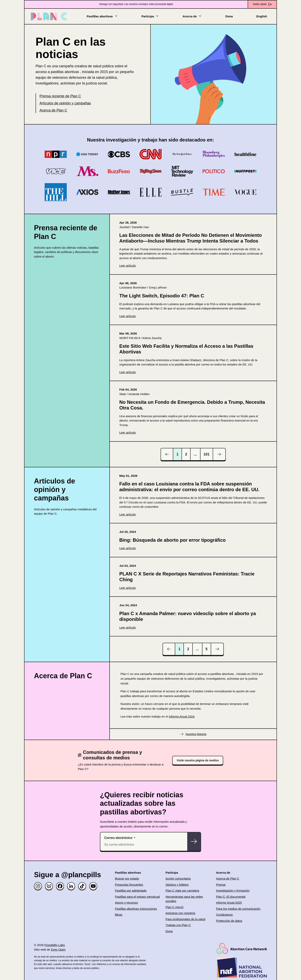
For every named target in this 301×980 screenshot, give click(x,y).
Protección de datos (229, 921)
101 (207, 454)
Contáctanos (224, 915)
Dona (229, 16)
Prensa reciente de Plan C (60, 96)
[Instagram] (38, 886)
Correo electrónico (118, 838)
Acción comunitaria (178, 878)
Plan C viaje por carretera (182, 891)
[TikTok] (82, 886)
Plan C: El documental (231, 897)
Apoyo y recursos (126, 903)
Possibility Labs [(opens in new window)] (55, 945)
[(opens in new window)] (193, 244)
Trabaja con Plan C (178, 925)
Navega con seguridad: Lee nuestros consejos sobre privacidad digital (136, 4)
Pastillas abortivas (102, 16)
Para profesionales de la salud (185, 919)
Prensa (221, 885)
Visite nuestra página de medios (198, 760)
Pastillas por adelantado (131, 891)
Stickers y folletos (177, 885)
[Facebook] (60, 886)
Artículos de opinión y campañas (65, 103)
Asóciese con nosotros (180, 913)
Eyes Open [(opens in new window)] (58, 950)
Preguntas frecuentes (129, 885)
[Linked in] (71, 886)
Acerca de (192, 16)
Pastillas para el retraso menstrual (137, 897)
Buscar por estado (127, 878)
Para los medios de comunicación (238, 909)
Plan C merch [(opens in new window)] (174, 907)
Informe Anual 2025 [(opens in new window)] (229, 903)
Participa (150, 16)
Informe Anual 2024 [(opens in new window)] (182, 716)
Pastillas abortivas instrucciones (136, 909)
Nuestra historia (196, 734)
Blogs (119, 915)
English (262, 16)
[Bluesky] (49, 886)
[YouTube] (93, 886)
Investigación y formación (233, 891)
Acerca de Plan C (53, 110)
